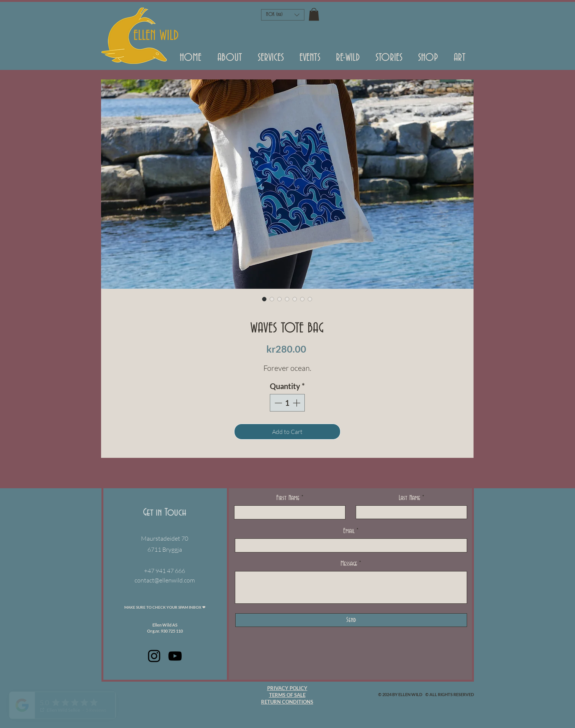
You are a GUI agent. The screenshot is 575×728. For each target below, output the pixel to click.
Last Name (409, 498)
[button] (310, 60)
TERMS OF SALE (287, 695)
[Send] (351, 620)
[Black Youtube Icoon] (175, 656)
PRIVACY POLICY (287, 688)
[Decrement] (277, 403)
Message (349, 564)
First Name (288, 498)
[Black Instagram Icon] (154, 656)
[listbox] (283, 15)
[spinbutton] (287, 403)
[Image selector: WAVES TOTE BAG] (265, 299)
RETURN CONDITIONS (287, 702)
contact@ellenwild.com (165, 580)
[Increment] (297, 403)
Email (349, 531)
